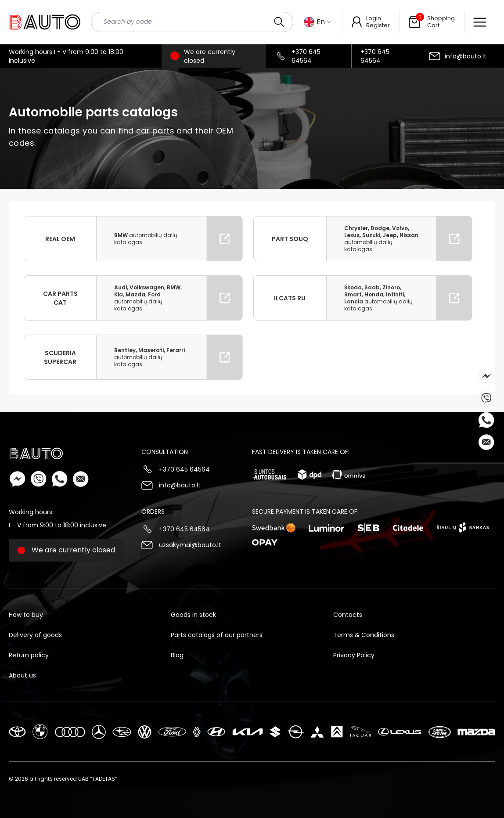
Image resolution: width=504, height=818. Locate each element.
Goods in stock (193, 615)
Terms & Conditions (364, 635)
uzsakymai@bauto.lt (190, 545)
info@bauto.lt (466, 56)
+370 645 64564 (306, 56)
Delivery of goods (35, 635)
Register (378, 25)
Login (374, 18)
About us (22, 675)
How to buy (26, 615)
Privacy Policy (354, 655)
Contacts (348, 615)
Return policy (29, 655)
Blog (177, 655)
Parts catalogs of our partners (217, 635)
